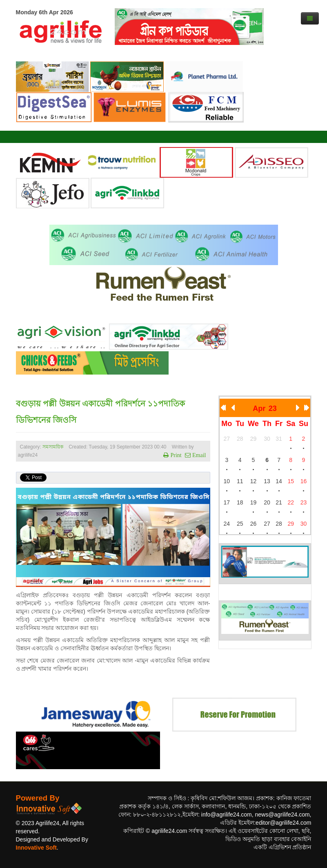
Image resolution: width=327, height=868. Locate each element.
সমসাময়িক (53, 447)
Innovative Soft (36, 848)
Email (198, 455)
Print (175, 455)
